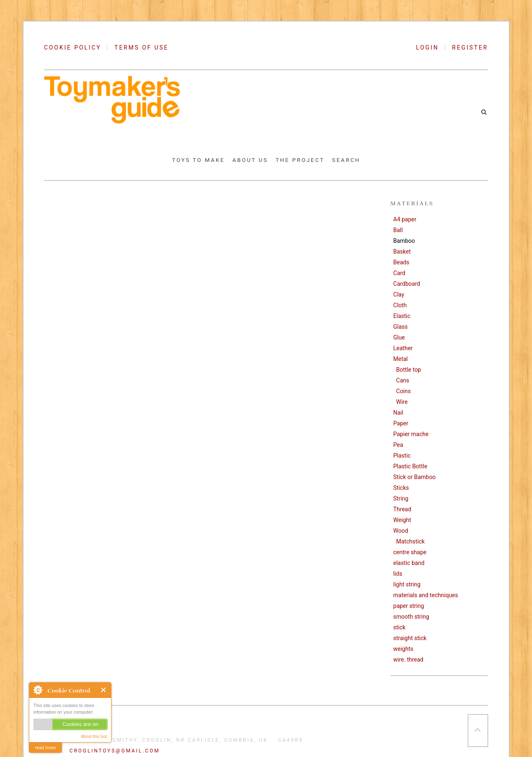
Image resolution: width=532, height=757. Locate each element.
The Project (300, 160)
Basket (402, 252)
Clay (399, 294)
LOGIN (430, 47)
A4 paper (405, 219)
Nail (398, 413)
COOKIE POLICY (73, 47)
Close (104, 690)
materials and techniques (426, 595)
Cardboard (407, 284)
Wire (402, 402)
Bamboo (404, 241)
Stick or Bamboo (415, 477)
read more (45, 748)
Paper (401, 423)
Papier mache (411, 434)
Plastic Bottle (410, 466)
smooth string (411, 617)
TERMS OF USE (141, 47)
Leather (403, 348)
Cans (403, 380)
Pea (398, 445)
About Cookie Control (38, 690)
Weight (402, 520)
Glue (399, 337)
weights (403, 649)
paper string (409, 606)
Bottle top (409, 370)
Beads (401, 262)
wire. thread (408, 660)
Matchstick (410, 541)
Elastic (402, 316)
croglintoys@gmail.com (115, 751)
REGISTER (470, 47)
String (401, 498)
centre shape (410, 552)
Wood (401, 531)
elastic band (409, 563)
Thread (402, 509)
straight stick (410, 638)
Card (399, 273)
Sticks (401, 488)
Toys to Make (199, 160)
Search (346, 160)
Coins (403, 391)
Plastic (402, 456)
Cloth (400, 305)
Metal (401, 359)
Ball (398, 230)
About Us (250, 160)
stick (400, 627)
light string (407, 584)
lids (398, 574)
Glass (401, 327)
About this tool (94, 737)
